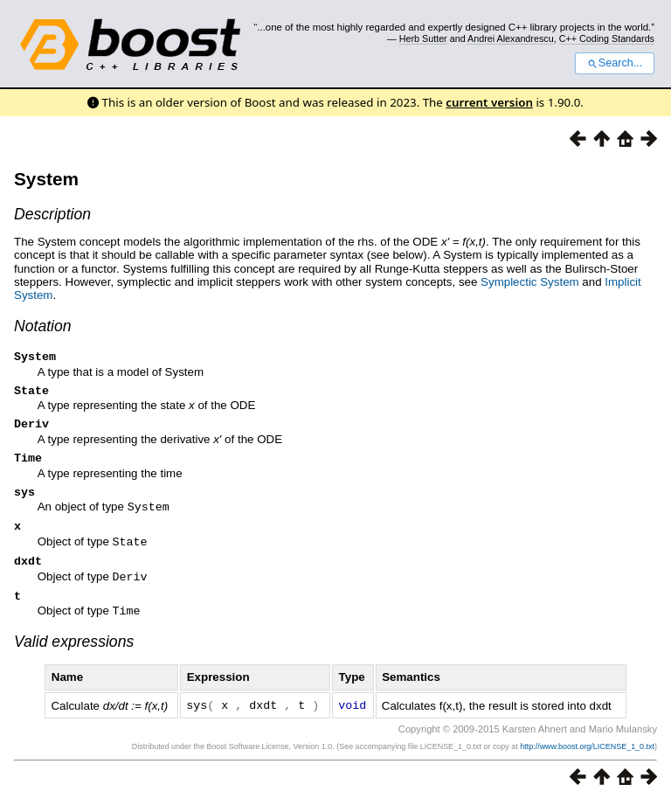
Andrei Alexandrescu (511, 38)
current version (489, 102)
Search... (615, 63)
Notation (43, 326)
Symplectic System (530, 282)
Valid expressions (74, 652)
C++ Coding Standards (607, 38)
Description (52, 214)
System (46, 179)
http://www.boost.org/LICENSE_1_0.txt (587, 756)
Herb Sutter (423, 38)
